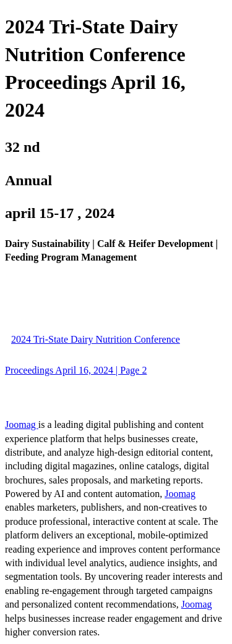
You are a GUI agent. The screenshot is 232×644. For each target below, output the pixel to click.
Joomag (22, 424)
